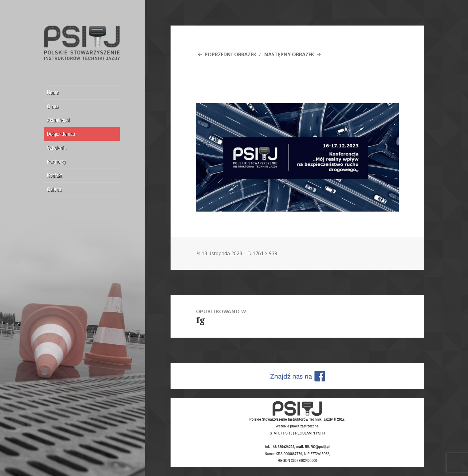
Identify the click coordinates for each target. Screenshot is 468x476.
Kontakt (55, 175)
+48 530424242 (283, 446)
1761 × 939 (265, 253)
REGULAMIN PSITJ (310, 433)
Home (53, 92)
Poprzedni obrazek (230, 54)
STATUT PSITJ (281, 433)
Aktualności (59, 120)
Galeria (54, 189)
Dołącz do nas (61, 134)
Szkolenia (57, 148)
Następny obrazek (289, 54)
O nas (53, 106)
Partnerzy (57, 162)
